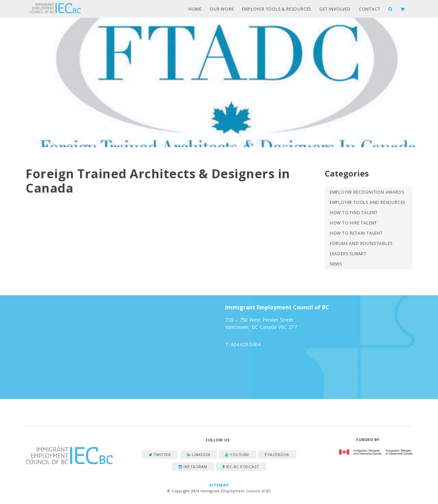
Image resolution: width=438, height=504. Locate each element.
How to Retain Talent (356, 233)
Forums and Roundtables (361, 243)
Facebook (277, 455)
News (336, 264)
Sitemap (219, 485)
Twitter (160, 455)
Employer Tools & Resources (276, 9)
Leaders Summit (348, 254)
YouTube (237, 455)
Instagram (193, 467)
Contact (370, 9)
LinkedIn (199, 455)
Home (195, 9)
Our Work (222, 9)
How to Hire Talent (353, 223)
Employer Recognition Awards (367, 192)
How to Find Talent (354, 213)
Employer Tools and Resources (368, 202)
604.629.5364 (246, 344)
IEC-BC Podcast (241, 467)
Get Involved (335, 9)
